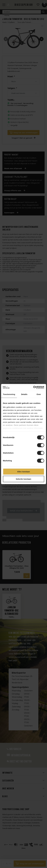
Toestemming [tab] (9, 394)
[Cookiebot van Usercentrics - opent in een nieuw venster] (33, 387)
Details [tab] (24, 394)
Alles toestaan (24, 472)
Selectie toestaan (23, 479)
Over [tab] (39, 394)
